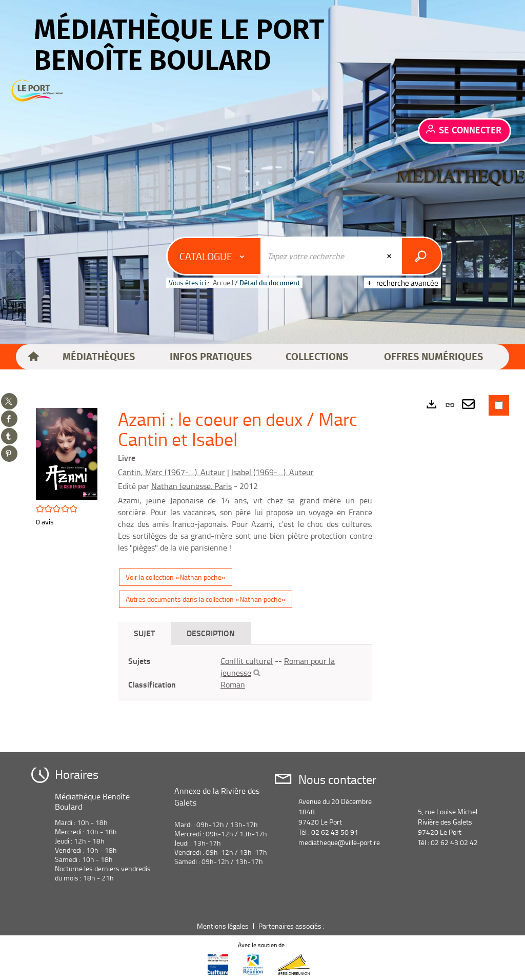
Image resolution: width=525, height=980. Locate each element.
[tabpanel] (245, 673)
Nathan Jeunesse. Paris (191, 486)
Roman (233, 684)
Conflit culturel (247, 661)
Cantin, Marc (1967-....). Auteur (171, 472)
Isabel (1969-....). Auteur (272, 472)
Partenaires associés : (292, 926)
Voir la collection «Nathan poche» (176, 577)
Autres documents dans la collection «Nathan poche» (206, 599)
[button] (99, 357)
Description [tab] (211, 633)
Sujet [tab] (144, 633)
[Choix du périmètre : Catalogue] (214, 256)
